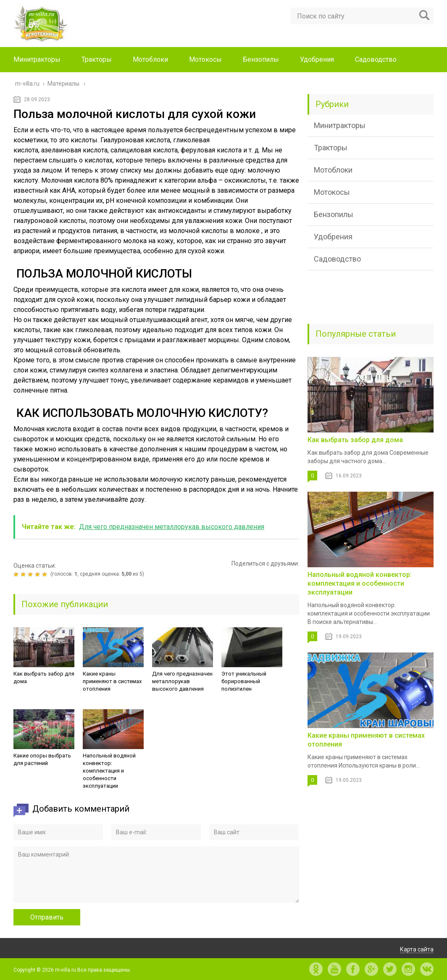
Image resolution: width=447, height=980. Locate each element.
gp (371, 969)
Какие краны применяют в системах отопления (112, 681)
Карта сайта (417, 949)
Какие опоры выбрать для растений (42, 759)
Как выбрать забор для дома (44, 677)
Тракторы (97, 59)
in (408, 969)
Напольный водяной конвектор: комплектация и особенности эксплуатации (109, 771)
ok (316, 969)
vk (427, 969)
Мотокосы (205, 59)
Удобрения (317, 59)
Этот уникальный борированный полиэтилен (244, 681)
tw (390, 969)
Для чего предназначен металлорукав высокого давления (182, 681)
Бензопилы (261, 59)
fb (353, 969)
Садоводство (376, 59)
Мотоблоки (150, 59)
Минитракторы (37, 59)
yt (334, 969)
